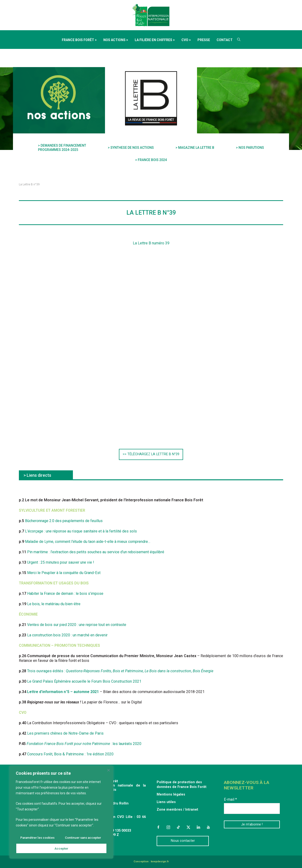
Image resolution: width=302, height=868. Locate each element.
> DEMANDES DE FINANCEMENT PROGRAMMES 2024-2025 (62, 148)
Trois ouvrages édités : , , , (120, 671)
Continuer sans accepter (83, 838)
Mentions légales (171, 794)
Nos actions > (116, 40)
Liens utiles (166, 802)
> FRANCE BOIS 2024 (151, 160)
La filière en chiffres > (155, 40)
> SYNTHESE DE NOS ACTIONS (131, 148)
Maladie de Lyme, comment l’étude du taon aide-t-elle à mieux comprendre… (88, 542)
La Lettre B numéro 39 (151, 243)
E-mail (230, 799)
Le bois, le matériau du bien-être (54, 604)
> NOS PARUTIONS (250, 148)
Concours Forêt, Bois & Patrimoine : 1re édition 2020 (70, 754)
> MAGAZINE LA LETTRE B (195, 148)
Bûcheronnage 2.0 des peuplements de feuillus (64, 521)
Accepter (61, 848)
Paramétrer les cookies (37, 838)
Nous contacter (183, 841)
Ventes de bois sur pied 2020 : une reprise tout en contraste (77, 625)
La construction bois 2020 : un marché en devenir (67, 635)
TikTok (178, 827)
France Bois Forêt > (79, 40)
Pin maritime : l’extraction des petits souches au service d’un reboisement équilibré (96, 552)
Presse (204, 40)
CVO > (186, 40)
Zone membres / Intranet (177, 810)
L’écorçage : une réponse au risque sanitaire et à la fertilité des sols (81, 531)
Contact (225, 40)
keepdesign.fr (160, 862)
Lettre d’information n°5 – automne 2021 (63, 692)
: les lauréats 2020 (84, 744)
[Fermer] (109, 771)
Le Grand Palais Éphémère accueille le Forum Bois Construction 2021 (84, 681)
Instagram (168, 827)
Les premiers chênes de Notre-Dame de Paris (65, 733)
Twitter (188, 827)
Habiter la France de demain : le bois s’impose (65, 594)
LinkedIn (198, 827)
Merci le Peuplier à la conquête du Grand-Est (64, 573)
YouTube (208, 827)
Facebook (158, 827)
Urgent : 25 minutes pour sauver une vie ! (61, 562)
